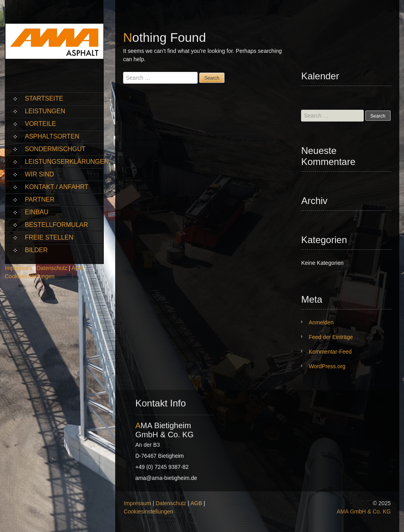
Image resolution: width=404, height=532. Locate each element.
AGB (77, 268)
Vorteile (40, 124)
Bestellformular (56, 225)
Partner (40, 199)
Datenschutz (52, 268)
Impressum (18, 268)
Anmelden (321, 322)
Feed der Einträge (331, 337)
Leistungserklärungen (64, 162)
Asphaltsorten (52, 136)
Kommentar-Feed (330, 352)
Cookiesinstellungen (149, 511)
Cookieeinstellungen (30, 276)
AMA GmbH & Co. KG (364, 511)
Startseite (44, 98)
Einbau (37, 212)
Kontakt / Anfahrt (57, 187)
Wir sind (39, 174)
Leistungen (45, 111)
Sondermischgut (55, 149)
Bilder (36, 250)
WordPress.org (327, 366)
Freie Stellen (49, 237)
